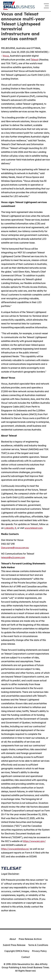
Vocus (6, 56)
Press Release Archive (30, 939)
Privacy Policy (39, 951)
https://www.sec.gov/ (34, 841)
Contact (26, 957)
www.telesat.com (34, 528)
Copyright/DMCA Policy (17, 951)
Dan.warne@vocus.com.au (15, 548)
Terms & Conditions (38, 945)
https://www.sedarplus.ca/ (15, 849)
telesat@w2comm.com (13, 558)
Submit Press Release (14, 945)
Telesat (35, 60)
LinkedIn (9, 528)
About (13, 939)
